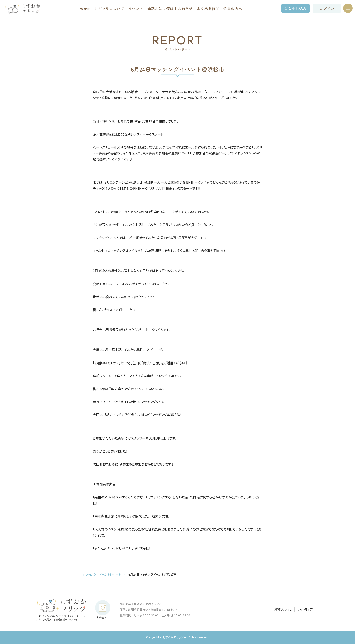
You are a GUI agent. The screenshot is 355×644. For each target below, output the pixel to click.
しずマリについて (109, 8)
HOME (85, 8)
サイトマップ (305, 609)
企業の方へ (233, 8)
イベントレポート (110, 574)
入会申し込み (295, 8)
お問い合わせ (283, 609)
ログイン (327, 8)
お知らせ (185, 8)
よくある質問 (208, 8)
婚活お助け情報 (160, 8)
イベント (136, 8)
